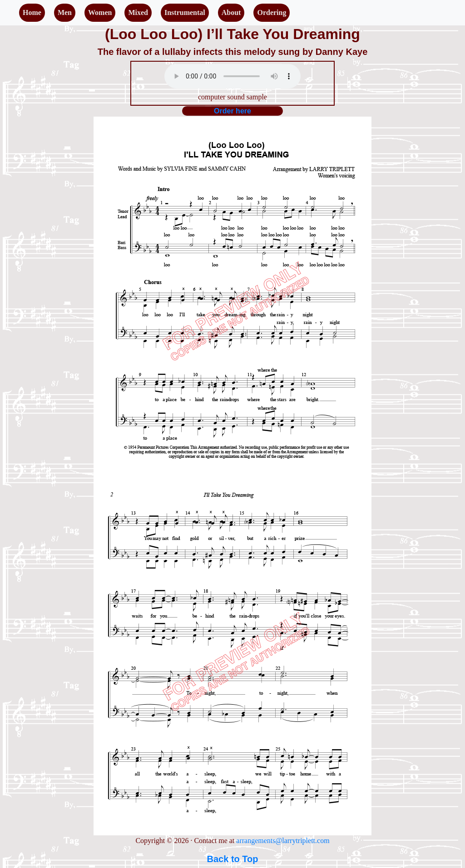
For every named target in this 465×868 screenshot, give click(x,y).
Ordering (272, 12)
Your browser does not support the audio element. (232, 76)
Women (100, 12)
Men (65, 12)
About (231, 12)
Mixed (138, 12)
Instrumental (185, 12)
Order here (232, 111)
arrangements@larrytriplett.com (283, 841)
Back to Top (233, 859)
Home (32, 12)
